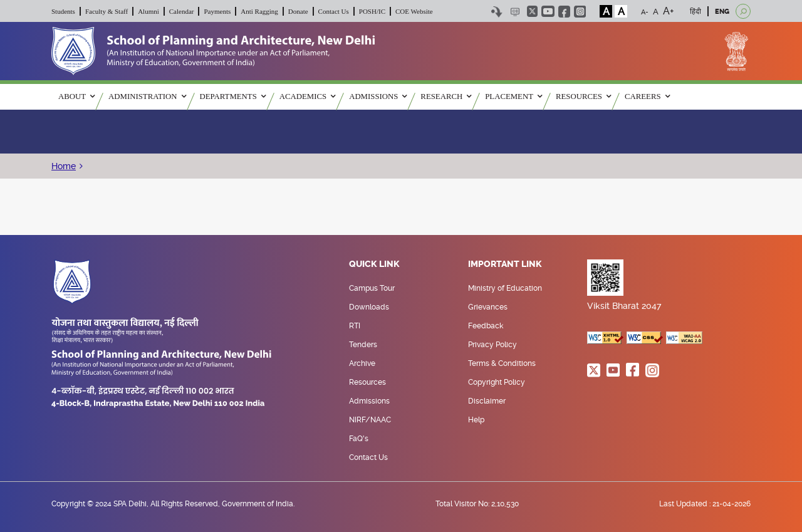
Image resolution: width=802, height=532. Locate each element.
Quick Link (374, 264)
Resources (367, 382)
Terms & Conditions (502, 363)
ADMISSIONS (378, 96)
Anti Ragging (259, 11)
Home (64, 166)
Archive (362, 363)
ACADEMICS (307, 96)
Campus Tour (372, 288)
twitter (532, 11)
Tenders (363, 345)
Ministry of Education (505, 288)
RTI (355, 326)
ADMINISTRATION (147, 96)
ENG (722, 12)
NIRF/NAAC (370, 420)
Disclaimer (487, 401)
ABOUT (76, 96)
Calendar (182, 11)
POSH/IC (372, 11)
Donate (298, 11)
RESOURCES (583, 96)
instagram (580, 12)
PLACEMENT (513, 96)
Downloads (369, 307)
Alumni (148, 11)
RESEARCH (446, 96)
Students (63, 11)
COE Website (414, 11)
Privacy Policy (492, 345)
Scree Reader (515, 12)
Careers (647, 96)
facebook (564, 12)
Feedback (486, 326)
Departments (233, 96)
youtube (548, 11)
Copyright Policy (497, 382)
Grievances (488, 307)
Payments (217, 11)
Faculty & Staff (107, 11)
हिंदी (695, 12)
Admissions (369, 401)
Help (476, 420)
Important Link (505, 264)
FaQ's (359, 439)
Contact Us (334, 11)
